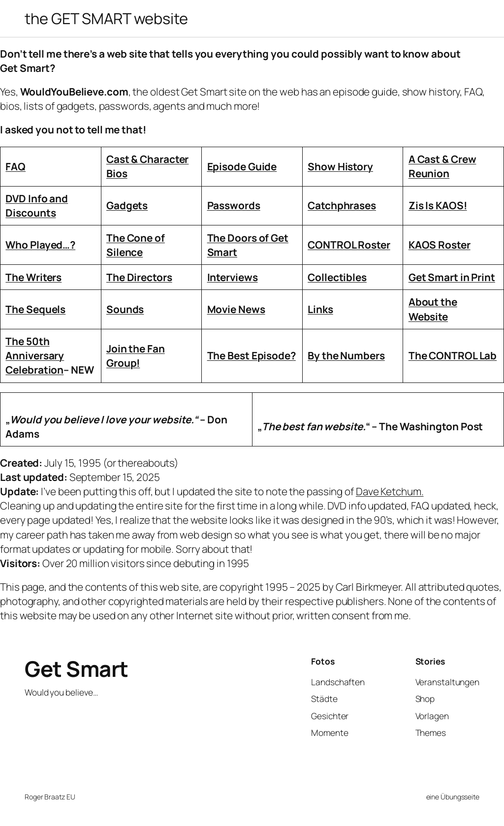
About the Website (433, 309)
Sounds (125, 309)
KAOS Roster (440, 245)
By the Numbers (346, 355)
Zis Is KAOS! (438, 205)
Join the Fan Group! (136, 356)
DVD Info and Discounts (37, 206)
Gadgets (127, 205)
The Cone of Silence (136, 245)
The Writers (33, 277)
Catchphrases (342, 205)
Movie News (236, 309)
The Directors (139, 277)
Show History (340, 166)
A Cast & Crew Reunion (442, 166)
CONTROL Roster (349, 245)
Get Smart (77, 668)
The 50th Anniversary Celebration (35, 355)
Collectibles (337, 277)
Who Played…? (40, 245)
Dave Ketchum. (390, 491)
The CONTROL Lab (453, 355)
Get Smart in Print (452, 277)
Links (320, 309)
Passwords (234, 205)
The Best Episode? (252, 355)
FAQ (16, 166)
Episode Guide (242, 166)
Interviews (233, 277)
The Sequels (35, 309)
